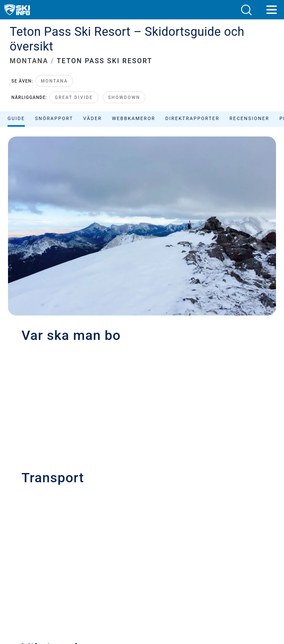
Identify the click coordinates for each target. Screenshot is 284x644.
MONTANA (29, 61)
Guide (16, 119)
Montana (54, 81)
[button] (246, 10)
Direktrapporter (192, 119)
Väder (93, 119)
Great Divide (74, 98)
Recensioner (250, 119)
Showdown (124, 98)
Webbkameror (134, 119)
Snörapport (54, 119)
